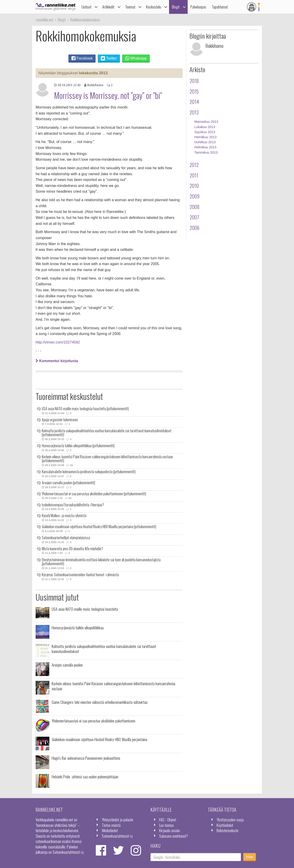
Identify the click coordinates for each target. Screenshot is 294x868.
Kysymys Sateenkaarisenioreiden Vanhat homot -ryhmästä (80, 575)
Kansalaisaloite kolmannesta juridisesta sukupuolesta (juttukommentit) (89, 472)
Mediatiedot (110, 830)
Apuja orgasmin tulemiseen (60, 420)
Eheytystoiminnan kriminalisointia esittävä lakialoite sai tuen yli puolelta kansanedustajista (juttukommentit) (101, 562)
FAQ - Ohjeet (168, 819)
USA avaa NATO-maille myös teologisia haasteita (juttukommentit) (85, 409)
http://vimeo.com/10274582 (58, 342)
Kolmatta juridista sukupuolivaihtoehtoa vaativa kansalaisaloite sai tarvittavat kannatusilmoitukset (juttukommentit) (107, 433)
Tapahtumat (220, 7)
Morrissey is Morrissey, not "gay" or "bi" (108, 95)
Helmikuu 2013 (205, 147)
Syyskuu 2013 (205, 132)
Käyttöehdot (225, 825)
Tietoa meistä (111, 825)
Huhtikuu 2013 (205, 142)
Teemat (130, 7)
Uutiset (86, 7)
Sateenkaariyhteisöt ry (117, 836)
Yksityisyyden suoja (230, 819)
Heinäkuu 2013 (205, 137)
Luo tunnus (167, 825)
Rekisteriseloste (228, 830)
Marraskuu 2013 (206, 122)
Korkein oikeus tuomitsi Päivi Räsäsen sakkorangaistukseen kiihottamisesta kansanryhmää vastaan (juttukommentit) (107, 459)
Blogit (176, 7)
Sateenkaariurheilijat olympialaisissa (66, 538)
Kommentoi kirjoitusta (57, 361)
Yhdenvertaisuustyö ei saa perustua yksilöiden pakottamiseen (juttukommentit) (94, 494)
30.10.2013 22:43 (67, 85)
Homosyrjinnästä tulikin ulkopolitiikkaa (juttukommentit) (78, 446)
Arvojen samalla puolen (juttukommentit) (68, 483)
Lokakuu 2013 (205, 127)
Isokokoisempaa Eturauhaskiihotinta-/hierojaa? (73, 505)
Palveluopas (198, 7)
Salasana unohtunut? (174, 836)
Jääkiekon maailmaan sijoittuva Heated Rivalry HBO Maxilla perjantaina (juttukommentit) (99, 527)
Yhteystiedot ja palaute (117, 819)
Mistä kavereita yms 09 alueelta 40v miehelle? (72, 549)
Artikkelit (108, 7)
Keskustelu (154, 7)
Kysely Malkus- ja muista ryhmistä (64, 516)
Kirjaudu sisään (170, 830)
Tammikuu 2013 (206, 152)
